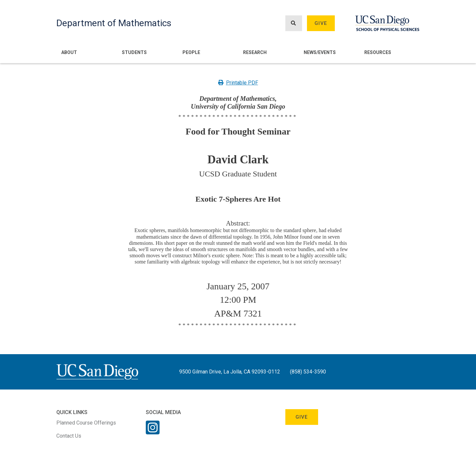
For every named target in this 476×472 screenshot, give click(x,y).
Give (321, 23)
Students (134, 52)
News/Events (320, 52)
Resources (378, 52)
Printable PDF (238, 83)
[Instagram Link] (153, 432)
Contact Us (69, 436)
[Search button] (294, 23)
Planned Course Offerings (86, 423)
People (191, 52)
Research (255, 52)
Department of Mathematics (114, 23)
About (69, 52)
